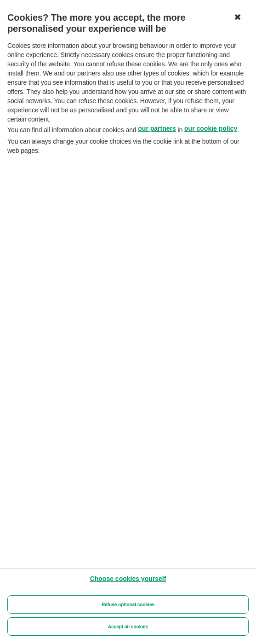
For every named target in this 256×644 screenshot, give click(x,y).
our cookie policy (211, 128)
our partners (157, 128)
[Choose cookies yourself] (128, 579)
